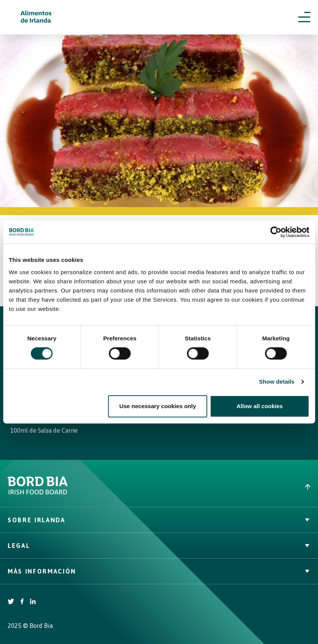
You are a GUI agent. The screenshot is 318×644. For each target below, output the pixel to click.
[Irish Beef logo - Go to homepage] (36, 17)
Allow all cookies (260, 406)
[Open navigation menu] (304, 17)
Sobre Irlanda (159, 520)
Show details (277, 382)
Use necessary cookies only (158, 406)
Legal (159, 546)
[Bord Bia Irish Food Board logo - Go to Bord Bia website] (38, 493)
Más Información (159, 571)
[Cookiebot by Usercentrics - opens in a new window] (276, 232)
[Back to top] (239, 487)
